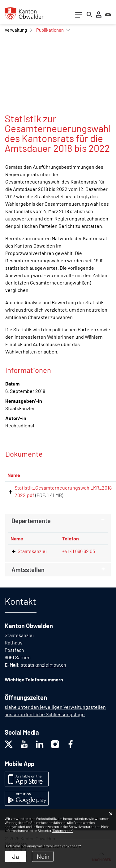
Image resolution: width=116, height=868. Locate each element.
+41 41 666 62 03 (79, 551)
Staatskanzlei (32, 551)
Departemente (31, 521)
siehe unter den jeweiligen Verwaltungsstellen (55, 707)
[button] (16, 30)
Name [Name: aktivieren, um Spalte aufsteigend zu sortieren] (14, 475)
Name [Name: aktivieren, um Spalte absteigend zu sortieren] (17, 538)
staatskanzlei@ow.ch (43, 665)
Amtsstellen (28, 570)
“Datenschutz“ (62, 830)
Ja (15, 856)
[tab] (58, 521)
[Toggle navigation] (79, 16)
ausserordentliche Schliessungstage (45, 714)
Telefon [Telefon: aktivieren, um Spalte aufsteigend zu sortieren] (71, 538)
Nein (43, 856)
